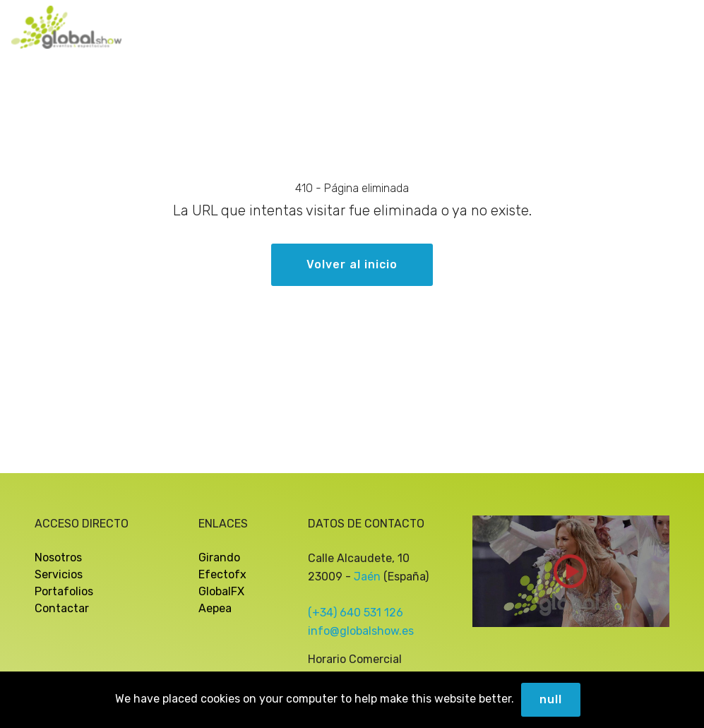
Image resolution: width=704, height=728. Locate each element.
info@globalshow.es (361, 631)
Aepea (215, 608)
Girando (219, 557)
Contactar (62, 608)
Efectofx (222, 574)
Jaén (367, 577)
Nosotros (58, 557)
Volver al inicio (352, 264)
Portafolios (64, 591)
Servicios (59, 574)
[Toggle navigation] (682, 23)
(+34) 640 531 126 (356, 613)
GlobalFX (221, 591)
